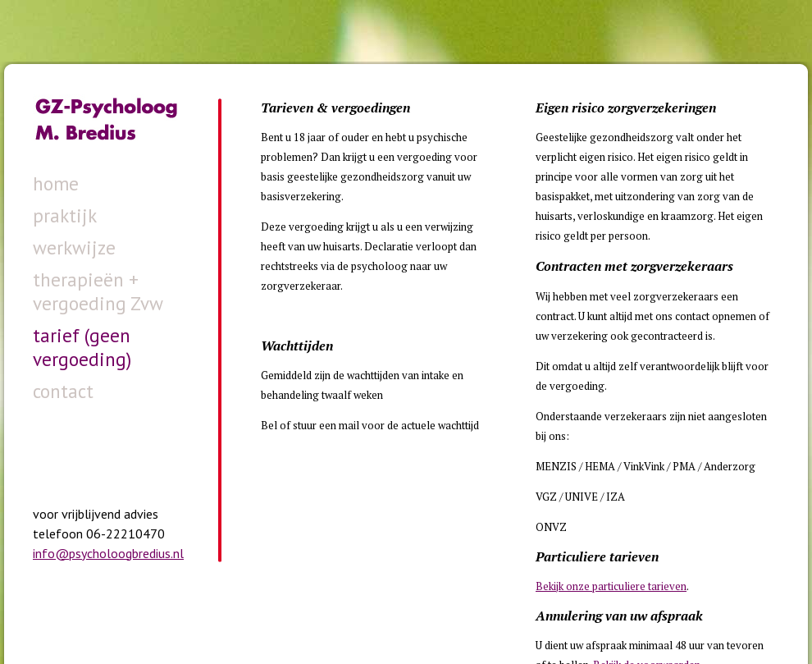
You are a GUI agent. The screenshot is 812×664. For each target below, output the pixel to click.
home (56, 183)
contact (63, 391)
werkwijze (74, 247)
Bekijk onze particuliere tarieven (611, 586)
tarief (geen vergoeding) (82, 347)
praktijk (65, 215)
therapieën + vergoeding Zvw (98, 291)
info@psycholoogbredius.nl (108, 553)
